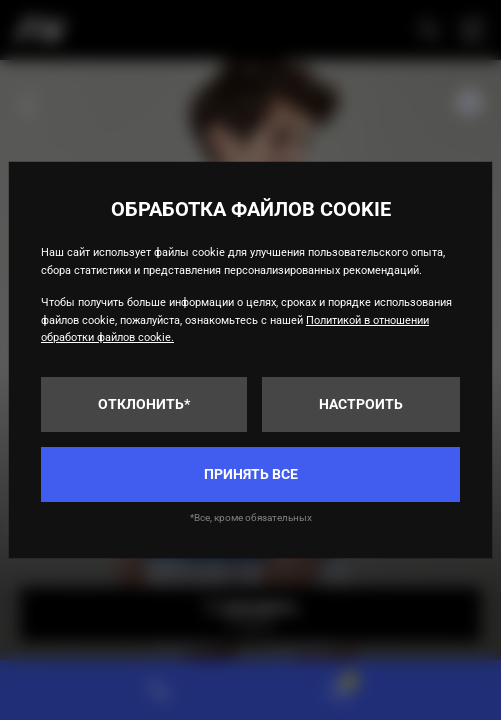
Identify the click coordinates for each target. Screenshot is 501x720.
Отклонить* (144, 404)
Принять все (251, 474)
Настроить (361, 404)
